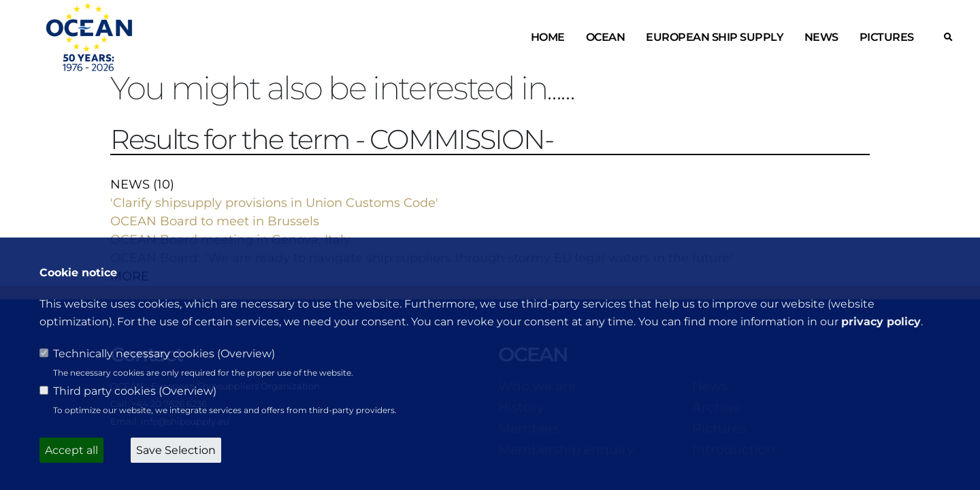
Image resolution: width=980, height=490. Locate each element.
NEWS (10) (142, 184)
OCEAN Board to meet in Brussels (215, 221)
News (821, 37)
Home (548, 37)
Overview (246, 354)
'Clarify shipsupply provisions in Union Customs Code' (274, 203)
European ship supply (715, 37)
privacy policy (881, 322)
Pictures (887, 37)
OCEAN (606, 37)
